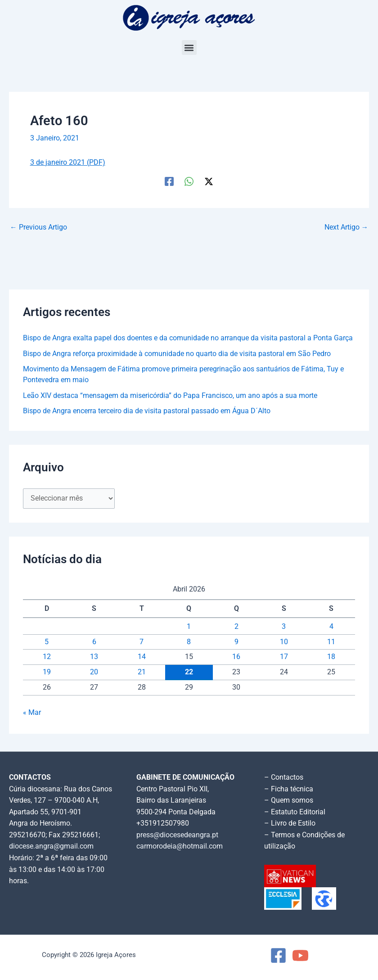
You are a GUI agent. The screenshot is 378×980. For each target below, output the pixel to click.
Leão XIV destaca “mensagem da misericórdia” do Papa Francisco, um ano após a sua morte (170, 396)
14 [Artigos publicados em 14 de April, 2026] (142, 657)
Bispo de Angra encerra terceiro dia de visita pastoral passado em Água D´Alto (147, 411)
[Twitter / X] (209, 181)
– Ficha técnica (289, 789)
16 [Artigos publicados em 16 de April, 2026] (236, 657)
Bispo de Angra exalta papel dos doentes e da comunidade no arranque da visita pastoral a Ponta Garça (188, 338)
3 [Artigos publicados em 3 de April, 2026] (284, 627)
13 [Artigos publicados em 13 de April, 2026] (94, 657)
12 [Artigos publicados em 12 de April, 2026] (47, 657)
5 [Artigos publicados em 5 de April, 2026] (47, 642)
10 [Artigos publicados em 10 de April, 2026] (284, 642)
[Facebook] (169, 181)
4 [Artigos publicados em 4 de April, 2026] (331, 627)
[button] (189, 47)
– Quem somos (289, 800)
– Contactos (284, 777)
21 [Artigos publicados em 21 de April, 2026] (142, 672)
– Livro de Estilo (290, 823)
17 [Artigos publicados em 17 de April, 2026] (284, 657)
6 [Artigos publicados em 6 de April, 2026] (94, 642)
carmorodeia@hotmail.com (180, 846)
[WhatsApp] (189, 181)
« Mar (32, 713)
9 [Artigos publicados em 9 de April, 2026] (236, 642)
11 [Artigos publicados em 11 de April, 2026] (331, 642)
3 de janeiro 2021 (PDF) (68, 163)
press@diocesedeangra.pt (177, 835)
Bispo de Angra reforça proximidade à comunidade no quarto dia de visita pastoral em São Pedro (177, 354)
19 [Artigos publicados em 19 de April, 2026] (47, 672)
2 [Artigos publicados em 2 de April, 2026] (236, 627)
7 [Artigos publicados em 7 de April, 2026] (142, 642)
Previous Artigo (38, 228)
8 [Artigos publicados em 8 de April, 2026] (189, 642)
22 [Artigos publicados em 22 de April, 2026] (189, 672)
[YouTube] (300, 955)
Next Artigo (346, 228)
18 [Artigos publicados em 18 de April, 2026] (331, 657)
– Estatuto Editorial (295, 812)
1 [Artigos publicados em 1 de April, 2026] (189, 627)
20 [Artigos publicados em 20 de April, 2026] (94, 672)
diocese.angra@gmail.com (51, 846)
